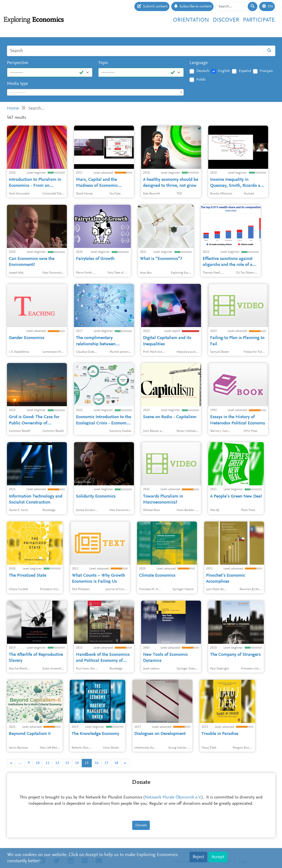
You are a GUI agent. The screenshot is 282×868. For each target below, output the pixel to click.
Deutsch (203, 71)
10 (38, 763)
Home (13, 108)
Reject (198, 857)
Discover (226, 20)
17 (106, 763)
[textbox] (95, 93)
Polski (201, 80)
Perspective (18, 63)
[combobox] (95, 92)
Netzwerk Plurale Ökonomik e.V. (173, 798)
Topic (103, 63)
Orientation (191, 20)
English (224, 71)
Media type (17, 84)
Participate (259, 20)
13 (67, 763)
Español (245, 71)
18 (116, 763)
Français (266, 71)
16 (97, 763)
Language (199, 63)
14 (77, 763)
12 (57, 763)
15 (87, 763)
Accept (218, 857)
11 (47, 763)
